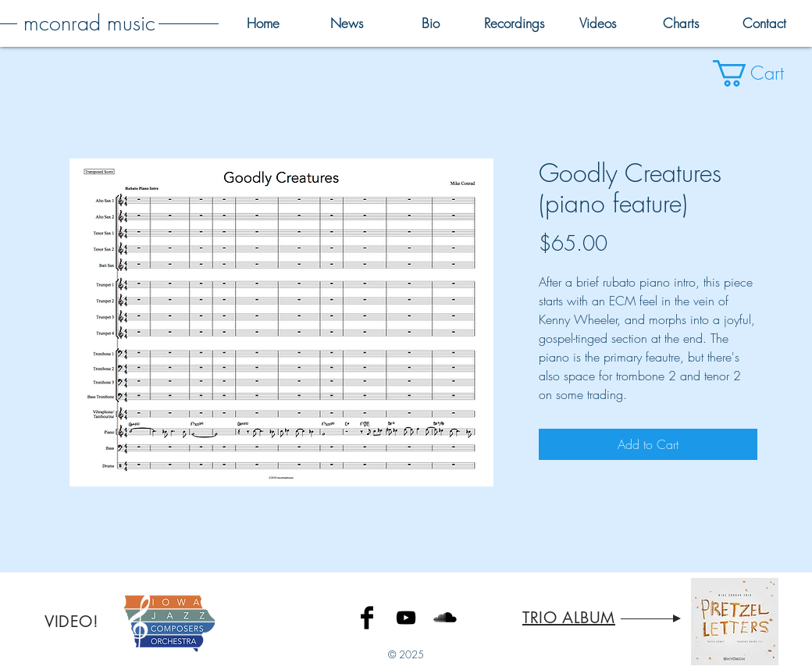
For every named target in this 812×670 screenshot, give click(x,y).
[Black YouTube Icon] (406, 618)
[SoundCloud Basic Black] (445, 618)
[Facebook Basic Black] (367, 618)
